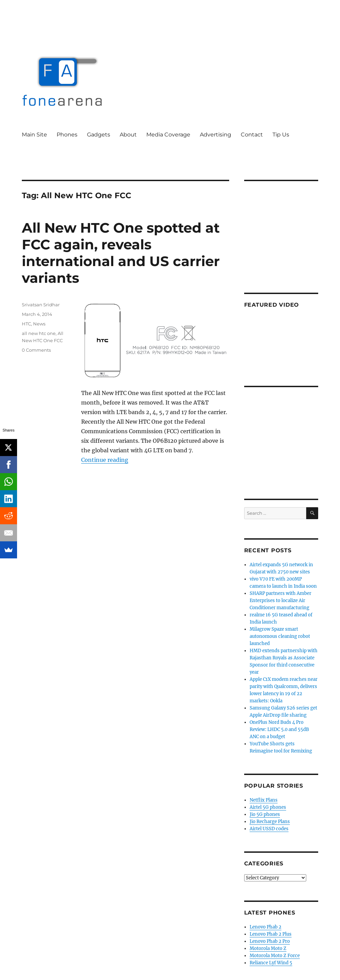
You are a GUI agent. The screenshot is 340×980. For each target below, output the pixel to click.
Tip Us (281, 135)
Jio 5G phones (265, 814)
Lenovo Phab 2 (265, 927)
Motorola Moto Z (268, 948)
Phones (67, 135)
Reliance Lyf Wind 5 (271, 963)
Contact (252, 135)
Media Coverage (168, 135)
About (128, 135)
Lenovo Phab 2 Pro (270, 941)
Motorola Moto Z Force (275, 956)
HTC (26, 324)
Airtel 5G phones (268, 807)
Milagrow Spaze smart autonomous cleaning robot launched (280, 636)
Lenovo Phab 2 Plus (271, 934)
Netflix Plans (264, 800)
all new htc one (39, 333)
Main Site (34, 135)
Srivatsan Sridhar (41, 305)
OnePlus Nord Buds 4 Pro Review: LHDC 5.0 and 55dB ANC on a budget (279, 729)
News (39, 324)
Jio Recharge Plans (270, 822)
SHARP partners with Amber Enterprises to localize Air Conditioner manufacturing (280, 601)
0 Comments (36, 350)
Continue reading (105, 460)
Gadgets (99, 135)
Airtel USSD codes (269, 829)
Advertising (216, 135)
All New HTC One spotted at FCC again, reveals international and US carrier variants (121, 253)
